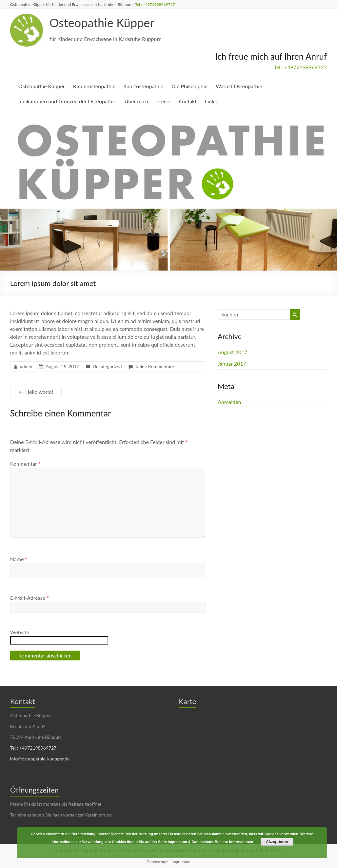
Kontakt (188, 101)
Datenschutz (157, 862)
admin (26, 366)
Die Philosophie (189, 86)
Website (20, 632)
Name (19, 559)
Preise (163, 101)
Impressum (181, 862)
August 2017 (233, 352)
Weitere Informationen (234, 842)
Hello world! (36, 392)
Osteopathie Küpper (102, 23)
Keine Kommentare (155, 366)
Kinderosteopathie (94, 86)
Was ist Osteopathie (239, 86)
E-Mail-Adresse (30, 598)
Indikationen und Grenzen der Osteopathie (67, 101)
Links (211, 101)
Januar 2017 (232, 363)
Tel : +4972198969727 (155, 4)
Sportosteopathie (143, 86)
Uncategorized (107, 366)
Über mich (136, 101)
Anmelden (229, 402)
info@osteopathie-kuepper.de (40, 759)
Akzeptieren (277, 842)
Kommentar (25, 464)
